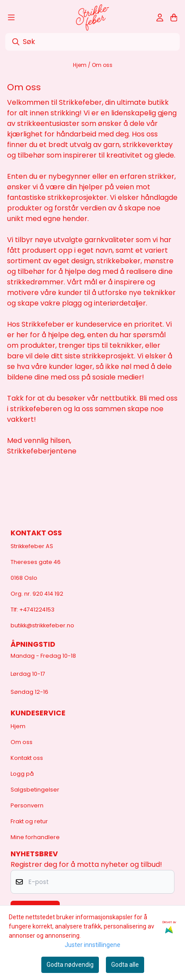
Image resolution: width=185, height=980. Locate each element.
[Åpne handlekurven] (174, 18)
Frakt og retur (29, 821)
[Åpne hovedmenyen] (11, 18)
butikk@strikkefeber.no (42, 625)
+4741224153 (37, 610)
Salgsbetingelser (35, 790)
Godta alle (125, 965)
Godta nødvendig (70, 965)
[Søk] (92, 42)
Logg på (22, 774)
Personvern (27, 805)
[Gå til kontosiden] (160, 18)
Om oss (102, 65)
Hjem (80, 65)
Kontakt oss (27, 758)
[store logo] (92, 18)
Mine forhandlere (35, 837)
